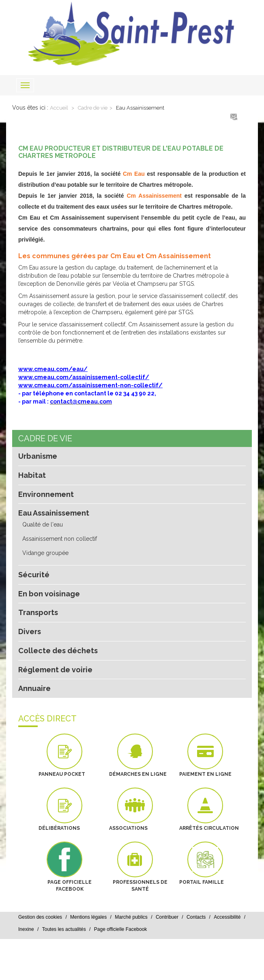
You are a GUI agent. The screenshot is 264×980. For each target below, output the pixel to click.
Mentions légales (88, 917)
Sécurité (34, 575)
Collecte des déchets (58, 651)
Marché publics (131, 917)
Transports (38, 612)
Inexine (26, 929)
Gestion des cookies (40, 917)
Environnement (46, 494)
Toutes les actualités (64, 929)
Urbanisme (38, 456)
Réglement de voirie (55, 670)
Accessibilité (227, 917)
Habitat (32, 475)
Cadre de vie (93, 108)
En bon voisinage (49, 594)
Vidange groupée (45, 553)
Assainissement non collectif (60, 539)
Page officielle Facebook (121, 929)
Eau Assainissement (140, 108)
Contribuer (167, 917)
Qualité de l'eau (43, 525)
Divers (30, 631)
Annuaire (34, 688)
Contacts (196, 917)
